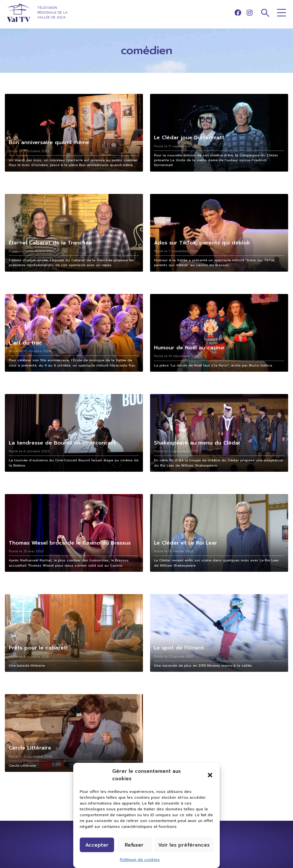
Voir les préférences (184, 845)
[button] (210, 775)
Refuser (134, 845)
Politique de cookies (140, 860)
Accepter (97, 845)
